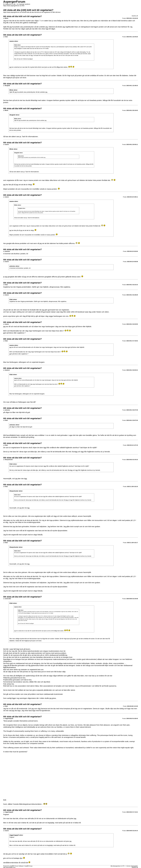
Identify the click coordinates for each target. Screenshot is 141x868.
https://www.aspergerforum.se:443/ (14, 6)
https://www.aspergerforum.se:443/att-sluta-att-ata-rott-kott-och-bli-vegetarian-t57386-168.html (32, 12)
